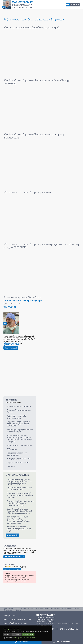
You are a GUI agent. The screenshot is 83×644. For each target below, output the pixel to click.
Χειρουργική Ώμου (10, 616)
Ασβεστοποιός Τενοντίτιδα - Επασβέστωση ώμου (17, 417)
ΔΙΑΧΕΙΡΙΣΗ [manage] (17, 634)
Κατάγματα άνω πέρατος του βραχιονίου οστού (17, 454)
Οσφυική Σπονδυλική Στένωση (18, 462)
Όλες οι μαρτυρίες (13, 535)
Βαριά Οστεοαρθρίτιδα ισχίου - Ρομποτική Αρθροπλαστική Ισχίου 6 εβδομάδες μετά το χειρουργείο (20, 511)
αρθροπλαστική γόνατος (12, 345)
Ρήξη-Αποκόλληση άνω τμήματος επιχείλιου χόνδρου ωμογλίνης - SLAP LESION (19, 424)
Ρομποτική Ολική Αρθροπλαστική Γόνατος (19, 411)
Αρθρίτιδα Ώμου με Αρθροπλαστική (19, 445)
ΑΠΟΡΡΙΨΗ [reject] (7, 634)
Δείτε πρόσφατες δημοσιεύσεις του (14, 557)
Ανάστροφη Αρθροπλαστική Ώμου (19, 459)
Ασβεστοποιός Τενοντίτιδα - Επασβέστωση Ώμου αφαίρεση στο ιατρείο (19, 529)
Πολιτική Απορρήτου (30, 638)
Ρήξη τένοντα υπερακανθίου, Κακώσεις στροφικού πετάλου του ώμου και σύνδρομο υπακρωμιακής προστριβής (19, 439)
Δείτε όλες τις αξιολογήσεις (12, 569)
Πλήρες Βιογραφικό (11, 348)
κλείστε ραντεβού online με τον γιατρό (23, 301)
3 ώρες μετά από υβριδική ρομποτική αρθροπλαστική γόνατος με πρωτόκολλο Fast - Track (20, 503)
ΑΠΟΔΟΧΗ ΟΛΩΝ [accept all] (28, 634)
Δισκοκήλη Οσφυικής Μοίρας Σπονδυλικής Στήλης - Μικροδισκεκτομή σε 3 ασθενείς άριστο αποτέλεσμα (19, 520)
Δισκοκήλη (11, 466)
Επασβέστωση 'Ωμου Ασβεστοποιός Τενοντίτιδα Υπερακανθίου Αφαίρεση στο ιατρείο (20, 495)
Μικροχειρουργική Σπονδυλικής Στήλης (18, 619)
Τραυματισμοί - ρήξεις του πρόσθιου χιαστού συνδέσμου (20, 431)
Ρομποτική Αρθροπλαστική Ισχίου (19, 406)
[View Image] (11, 323)
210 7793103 (10, 307)
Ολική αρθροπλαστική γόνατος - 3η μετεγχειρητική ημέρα (19, 488)
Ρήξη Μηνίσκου (13, 449)
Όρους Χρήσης (18, 638)
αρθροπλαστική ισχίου (11, 343)
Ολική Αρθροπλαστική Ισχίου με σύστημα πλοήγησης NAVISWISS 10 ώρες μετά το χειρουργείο (19, 482)
